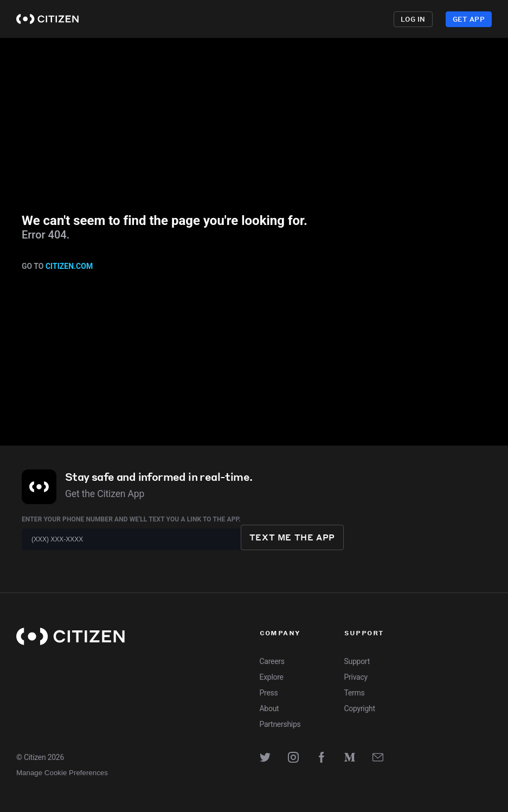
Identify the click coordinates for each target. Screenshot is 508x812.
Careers (272, 661)
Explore (250, 19)
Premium (299, 19)
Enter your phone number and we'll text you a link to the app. (131, 519)
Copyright (360, 708)
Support (357, 661)
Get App (469, 19)
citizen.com (69, 266)
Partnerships (280, 724)
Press (269, 693)
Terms (355, 693)
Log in (413, 19)
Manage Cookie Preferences (62, 773)
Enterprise (361, 19)
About (269, 708)
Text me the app (292, 537)
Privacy (356, 677)
